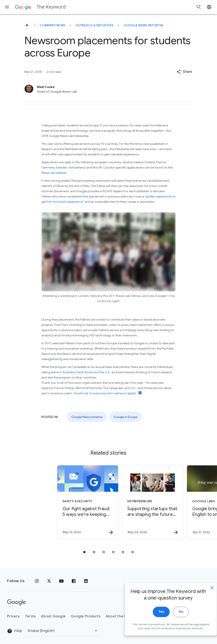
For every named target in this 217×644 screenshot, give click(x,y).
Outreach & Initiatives (94, 25)
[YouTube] (61, 581)
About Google (53, 616)
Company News (52, 25)
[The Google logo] (16, 602)
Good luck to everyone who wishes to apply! (108, 393)
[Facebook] (74, 581)
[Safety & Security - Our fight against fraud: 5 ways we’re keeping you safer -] (76, 502)
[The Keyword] (27, 25)
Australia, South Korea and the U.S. (86, 372)
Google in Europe (125, 417)
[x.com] (49, 581)
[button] (184, 72)
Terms (30, 616)
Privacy (13, 616)
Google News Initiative (144, 25)
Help (15, 631)
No (172, 620)
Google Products (86, 616)
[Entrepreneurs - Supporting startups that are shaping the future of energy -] (141, 502)
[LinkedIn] (86, 581)
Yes (153, 620)
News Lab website (54, 173)
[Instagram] (37, 581)
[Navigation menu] (7, 7)
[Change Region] (63, 631)
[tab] (84, 552)
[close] (203, 596)
